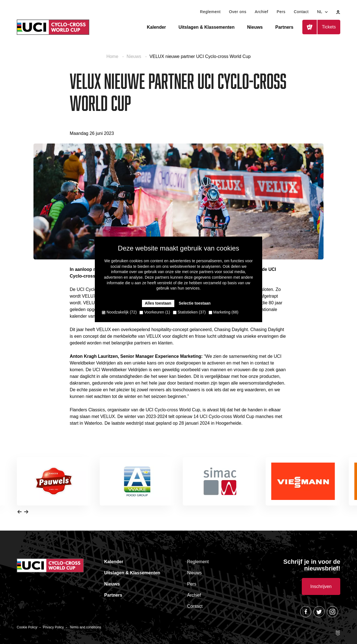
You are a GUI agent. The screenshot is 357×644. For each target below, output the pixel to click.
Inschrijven (321, 586)
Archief (261, 12)
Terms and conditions (85, 627)
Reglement (210, 12)
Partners (284, 27)
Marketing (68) (224, 312)
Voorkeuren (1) (155, 312)
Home (113, 56)
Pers (281, 12)
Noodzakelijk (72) (119, 312)
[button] (20, 512)
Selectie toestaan (195, 303)
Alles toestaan (158, 303)
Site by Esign (338, 633)
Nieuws (255, 27)
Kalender (156, 27)
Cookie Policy (27, 627)
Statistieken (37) (189, 312)
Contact (301, 12)
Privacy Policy (53, 627)
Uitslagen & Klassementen (207, 27)
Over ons (238, 12)
